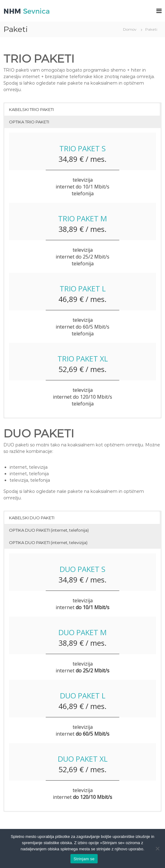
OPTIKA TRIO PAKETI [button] (29, 122)
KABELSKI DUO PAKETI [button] (32, 518)
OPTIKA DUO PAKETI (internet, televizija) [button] (48, 542)
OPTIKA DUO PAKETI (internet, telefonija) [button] (49, 530)
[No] (157, 848)
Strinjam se (84, 859)
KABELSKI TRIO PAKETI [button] (31, 109)
